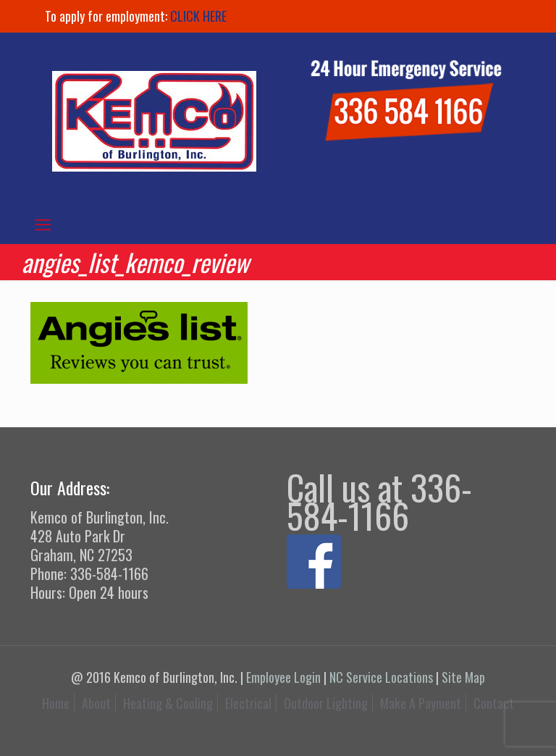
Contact (494, 703)
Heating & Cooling (168, 703)
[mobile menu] (43, 223)
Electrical (248, 703)
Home (56, 703)
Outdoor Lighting (326, 703)
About (96, 703)
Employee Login (283, 677)
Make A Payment (421, 703)
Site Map (463, 677)
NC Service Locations (381, 677)
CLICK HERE (198, 16)
